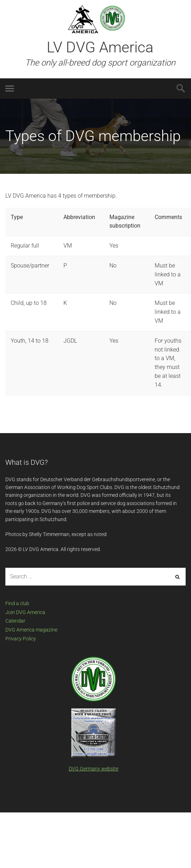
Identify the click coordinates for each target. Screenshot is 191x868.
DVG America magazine (31, 630)
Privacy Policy (21, 639)
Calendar (15, 621)
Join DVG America (25, 612)
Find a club (17, 603)
